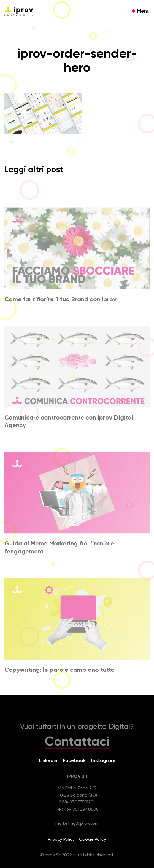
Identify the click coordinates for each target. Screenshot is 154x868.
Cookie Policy (93, 840)
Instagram (103, 761)
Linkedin (48, 761)
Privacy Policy (61, 840)
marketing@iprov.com (77, 824)
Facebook (74, 761)
